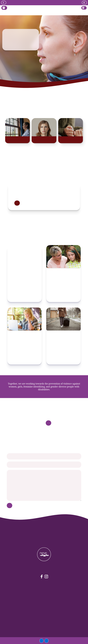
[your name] (44, 456)
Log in (83, 13)
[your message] (44, 485)
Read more (17, 203)
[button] (84, 8)
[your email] (44, 465)
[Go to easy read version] (43, 3)
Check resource (25, 298)
